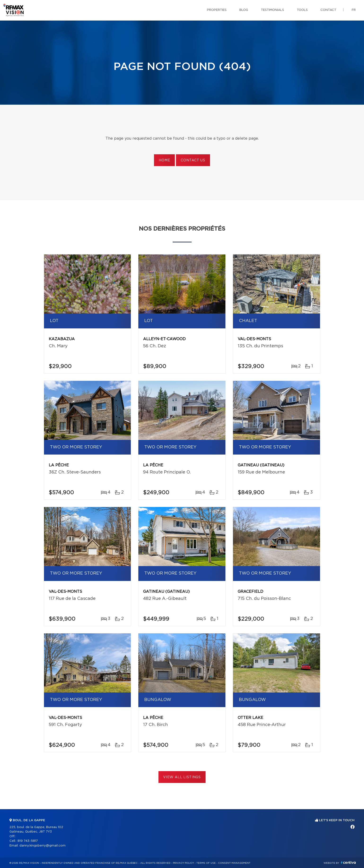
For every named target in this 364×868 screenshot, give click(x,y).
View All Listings (182, 777)
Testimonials (272, 10)
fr (354, 10)
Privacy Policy (183, 863)
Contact (328, 10)
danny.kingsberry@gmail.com (42, 846)
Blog (244, 10)
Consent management (234, 863)
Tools (302, 10)
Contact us (193, 160)
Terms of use (206, 863)
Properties (217, 10)
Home (164, 160)
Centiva (348, 862)
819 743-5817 (28, 841)
